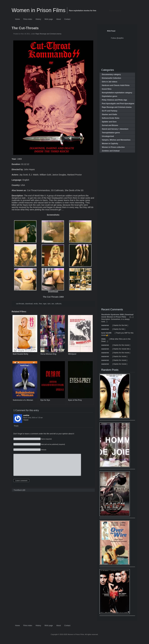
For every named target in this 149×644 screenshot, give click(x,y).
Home (17, 19)
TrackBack (19, 495)
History (38, 19)
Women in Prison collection (113, 147)
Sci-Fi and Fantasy (110, 111)
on (33, 418)
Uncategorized (108, 136)
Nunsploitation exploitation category (117, 93)
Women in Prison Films (38, 10)
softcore (58, 304)
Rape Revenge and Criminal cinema (48, 34)
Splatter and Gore (109, 122)
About (59, 19)
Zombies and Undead (111, 151)
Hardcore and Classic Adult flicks (116, 85)
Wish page (49, 19)
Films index (28, 19)
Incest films (107, 89)
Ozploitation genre (109, 96)
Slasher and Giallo (109, 114)
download (29, 304)
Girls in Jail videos (110, 82)
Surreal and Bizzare (110, 125)
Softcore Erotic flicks (111, 118)
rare (49, 304)
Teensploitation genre (111, 133)
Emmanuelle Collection (111, 78)
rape (45, 304)
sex (53, 304)
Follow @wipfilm (117, 38)
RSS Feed (111, 31)
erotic (36, 304)
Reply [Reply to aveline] (16, 426)
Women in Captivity (110, 144)
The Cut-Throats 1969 (53, 297)
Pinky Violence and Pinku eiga (114, 100)
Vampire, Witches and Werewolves (116, 140)
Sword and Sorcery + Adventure (115, 129)
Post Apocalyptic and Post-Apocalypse (118, 104)
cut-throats (20, 304)
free (40, 304)
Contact (67, 19)
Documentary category (111, 74)
